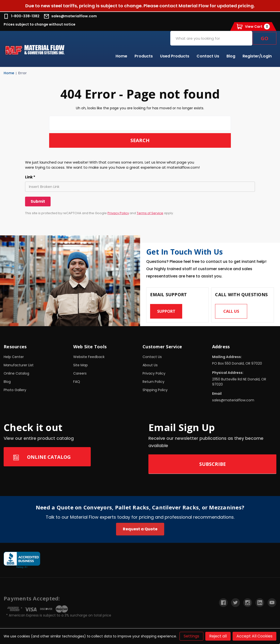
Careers (80, 374)
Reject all (218, 636)
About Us (150, 365)
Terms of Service (150, 213)
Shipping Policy (155, 390)
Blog (231, 56)
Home (121, 56)
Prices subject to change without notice (40, 24)
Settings (191, 636)
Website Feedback (89, 357)
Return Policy (154, 382)
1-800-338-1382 (22, 16)
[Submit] (38, 202)
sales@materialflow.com (70, 16)
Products (144, 56)
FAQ (77, 382)
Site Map (81, 365)
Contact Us (208, 56)
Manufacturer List (19, 365)
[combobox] (211, 38)
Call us (231, 312)
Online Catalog (16, 374)
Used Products (175, 56)
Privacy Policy (118, 213)
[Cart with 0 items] (253, 27)
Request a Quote (140, 529)
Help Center (14, 357)
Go (265, 38)
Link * (30, 177)
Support (166, 312)
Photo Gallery (15, 390)
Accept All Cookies (254, 636)
